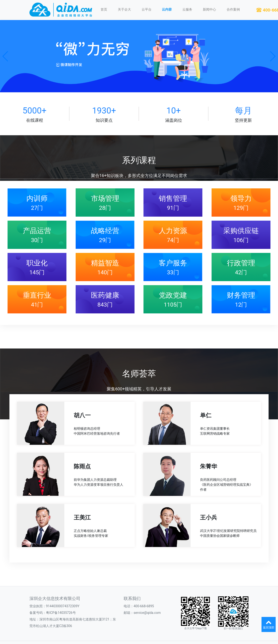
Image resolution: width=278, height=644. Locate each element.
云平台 (147, 9)
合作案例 (233, 9)
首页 (104, 9)
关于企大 (124, 9)
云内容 (167, 9)
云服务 (187, 9)
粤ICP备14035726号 (61, 613)
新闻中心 (209, 9)
